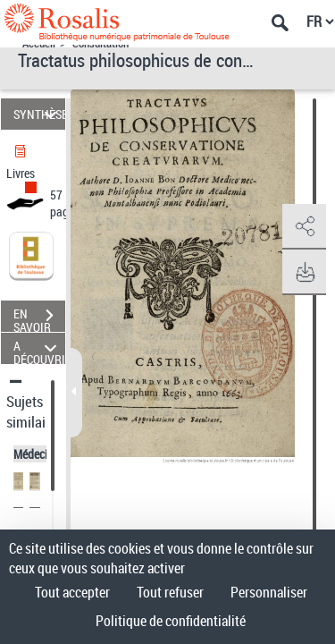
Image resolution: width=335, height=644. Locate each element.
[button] (304, 227)
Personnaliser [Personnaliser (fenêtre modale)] (269, 592)
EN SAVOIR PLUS (39, 318)
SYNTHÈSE (39, 114)
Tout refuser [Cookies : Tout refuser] (170, 592)
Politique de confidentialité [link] (171, 621)
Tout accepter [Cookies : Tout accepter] (72, 592)
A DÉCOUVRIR (39, 348)
